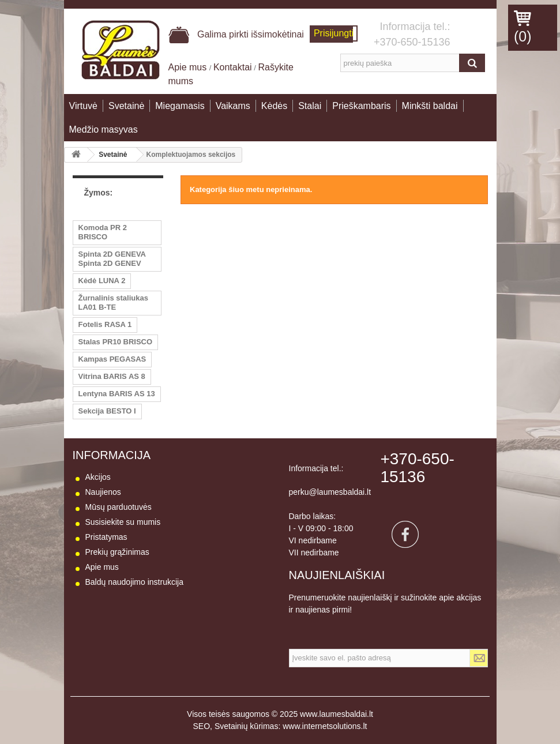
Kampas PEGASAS (112, 359)
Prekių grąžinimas (117, 552)
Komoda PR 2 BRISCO (103, 232)
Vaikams (233, 106)
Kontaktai (233, 67)
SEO (202, 726)
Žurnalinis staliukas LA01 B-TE (113, 303)
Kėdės (274, 106)
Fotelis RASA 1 (105, 324)
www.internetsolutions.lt (325, 726)
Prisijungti (334, 33)
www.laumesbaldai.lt (337, 714)
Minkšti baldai (430, 106)
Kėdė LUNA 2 (102, 281)
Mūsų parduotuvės (119, 507)
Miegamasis (180, 106)
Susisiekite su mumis (123, 522)
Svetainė (126, 106)
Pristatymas (106, 537)
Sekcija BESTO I (107, 411)
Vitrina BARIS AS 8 (112, 376)
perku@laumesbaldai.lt (330, 492)
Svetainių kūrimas (247, 726)
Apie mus (189, 67)
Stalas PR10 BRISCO (116, 342)
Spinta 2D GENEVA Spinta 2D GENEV (112, 259)
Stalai (310, 106)
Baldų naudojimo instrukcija (134, 582)
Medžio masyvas (104, 129)
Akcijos (98, 477)
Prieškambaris (361, 106)
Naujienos (103, 492)
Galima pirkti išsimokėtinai (236, 34)
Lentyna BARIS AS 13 (117, 394)
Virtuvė (84, 106)
